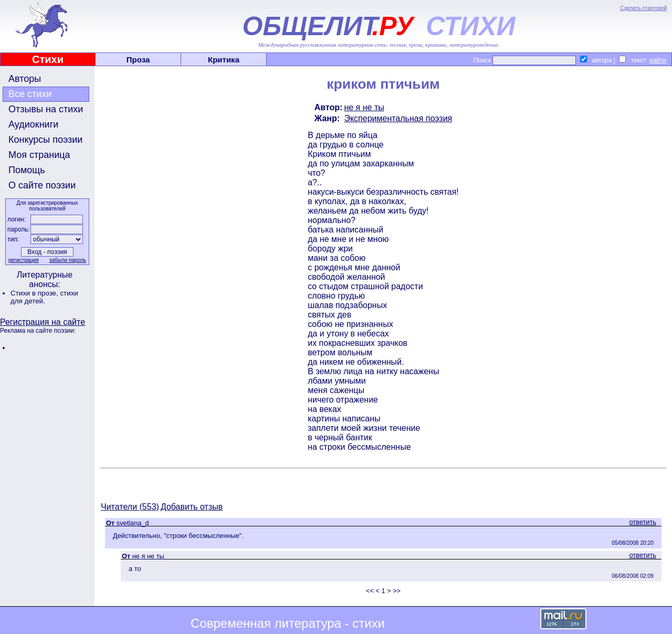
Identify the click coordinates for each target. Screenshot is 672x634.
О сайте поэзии (42, 185)
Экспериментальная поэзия (398, 118)
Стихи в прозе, (35, 293)
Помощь (27, 170)
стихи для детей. (44, 297)
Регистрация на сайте (43, 322)
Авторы (25, 79)
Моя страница (39, 155)
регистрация (24, 260)
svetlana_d (133, 523)
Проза (138, 60)
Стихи (48, 59)
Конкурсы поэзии (45, 140)
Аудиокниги (33, 124)
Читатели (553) (130, 507)
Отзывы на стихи (46, 109)
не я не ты (364, 107)
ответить (643, 522)
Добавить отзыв (192, 507)
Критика (224, 60)
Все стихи (30, 94)
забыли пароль (68, 260)
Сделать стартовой (643, 8)
